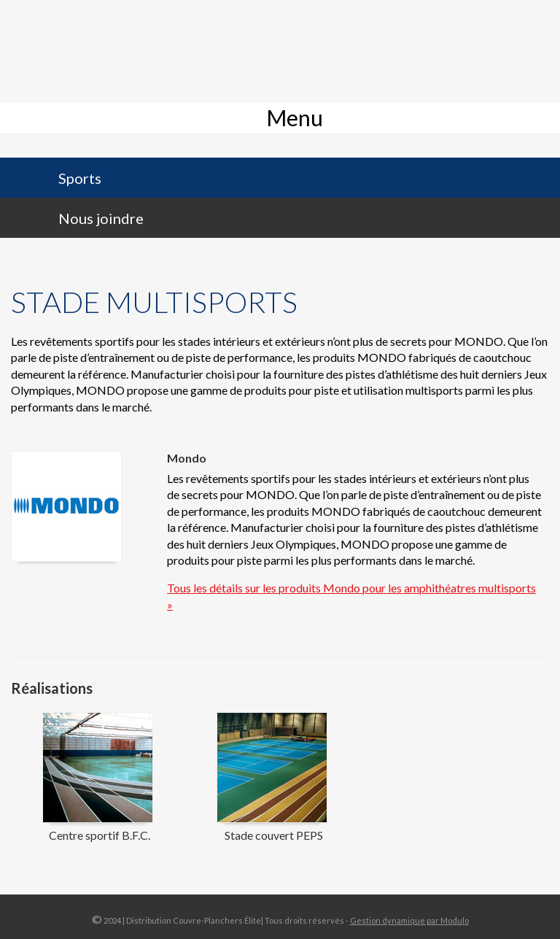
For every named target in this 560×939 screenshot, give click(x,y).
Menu (295, 117)
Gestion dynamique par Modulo (409, 920)
